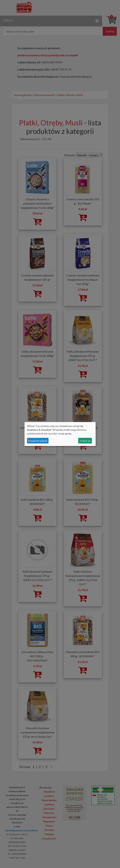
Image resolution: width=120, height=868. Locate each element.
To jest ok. (85, 441)
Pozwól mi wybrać (38, 441)
